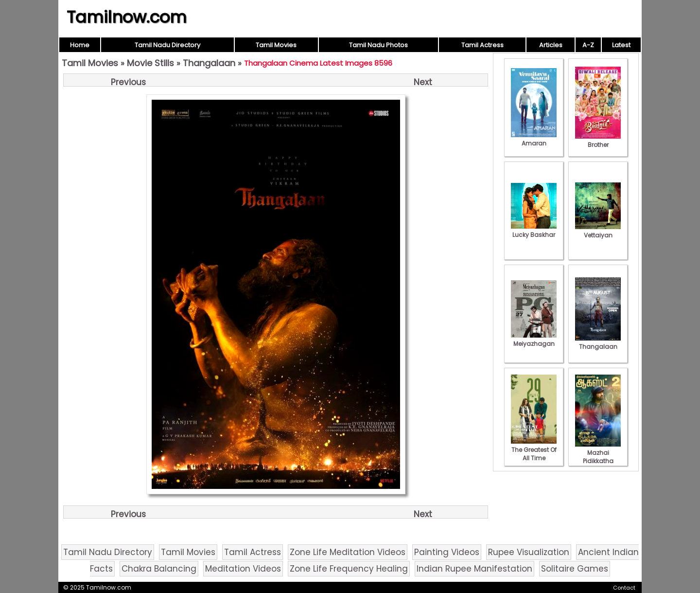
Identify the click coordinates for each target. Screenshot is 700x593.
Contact (624, 588)
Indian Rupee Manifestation (474, 569)
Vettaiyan (598, 231)
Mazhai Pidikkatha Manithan (598, 457)
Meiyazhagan (534, 340)
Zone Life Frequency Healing (349, 569)
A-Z (588, 45)
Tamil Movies (276, 45)
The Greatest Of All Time (534, 450)
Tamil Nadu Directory (167, 45)
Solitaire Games (575, 569)
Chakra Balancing (159, 569)
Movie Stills (150, 63)
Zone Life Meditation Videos (348, 552)
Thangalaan (209, 63)
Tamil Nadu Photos (378, 45)
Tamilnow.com (127, 17)
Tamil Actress (482, 45)
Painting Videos (447, 552)
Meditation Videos (243, 569)
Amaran (534, 139)
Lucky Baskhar (534, 231)
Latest (621, 45)
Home (80, 45)
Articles (551, 45)
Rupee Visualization (529, 552)
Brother (598, 141)
